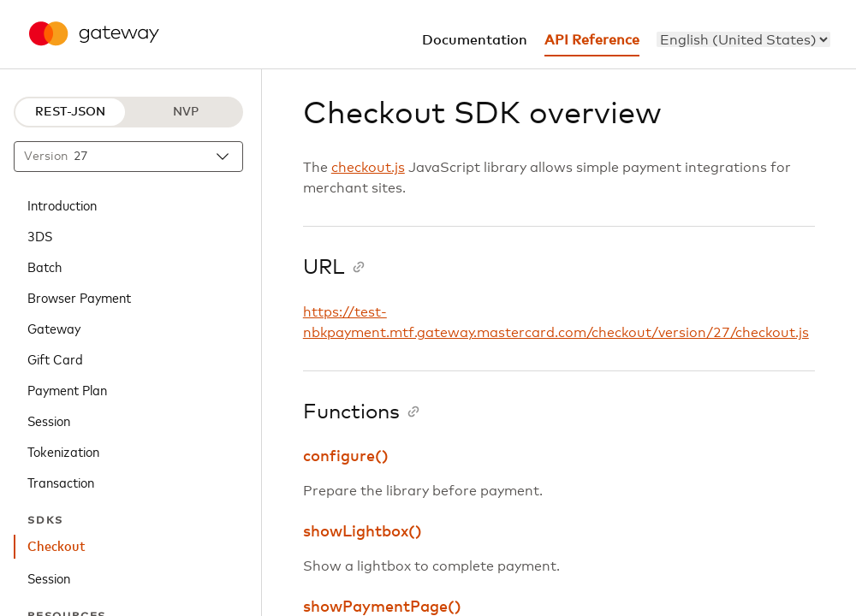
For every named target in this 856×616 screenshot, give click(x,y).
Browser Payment (79, 297)
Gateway (54, 328)
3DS (40, 235)
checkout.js (368, 168)
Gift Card (55, 358)
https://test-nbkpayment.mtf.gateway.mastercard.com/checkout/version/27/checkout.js (556, 323)
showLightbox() (363, 532)
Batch (45, 266)
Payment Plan (67, 389)
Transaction (61, 482)
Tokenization (63, 451)
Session (49, 420)
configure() (346, 457)
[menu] (743, 39)
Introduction (62, 204)
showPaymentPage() (382, 607)
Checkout (56, 547)
